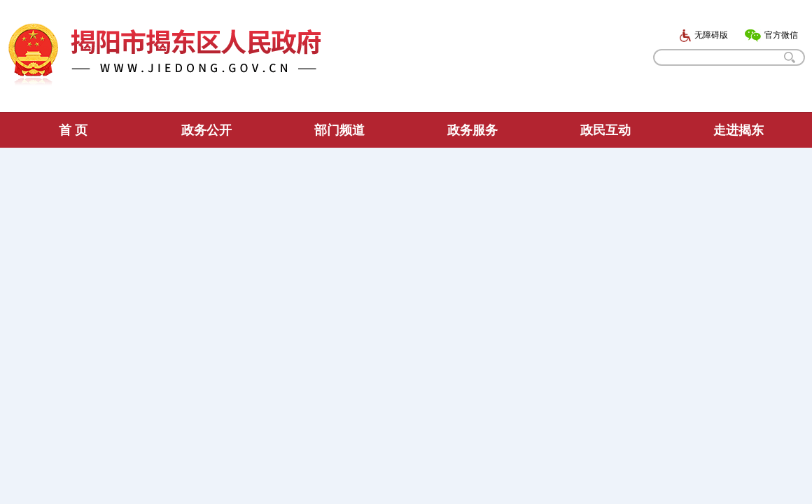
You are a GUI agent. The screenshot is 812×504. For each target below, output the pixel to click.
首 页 (73, 130)
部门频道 (339, 130)
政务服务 (472, 130)
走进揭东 (738, 130)
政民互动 (605, 130)
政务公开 (206, 130)
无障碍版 (703, 35)
